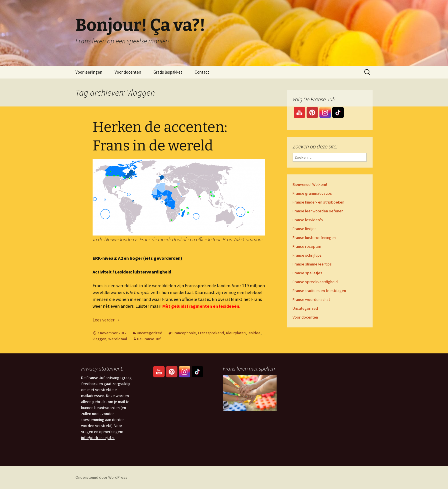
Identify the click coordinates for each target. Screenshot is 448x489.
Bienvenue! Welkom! (310, 184)
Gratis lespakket (168, 72)
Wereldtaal (118, 339)
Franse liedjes (305, 229)
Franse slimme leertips (312, 264)
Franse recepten (307, 246)
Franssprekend (211, 333)
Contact (202, 72)
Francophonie (184, 333)
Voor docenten (128, 72)
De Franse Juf (149, 339)
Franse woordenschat (311, 299)
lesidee (254, 333)
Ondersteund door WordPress (101, 477)
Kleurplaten (236, 333)
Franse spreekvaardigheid (315, 282)
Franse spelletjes (307, 273)
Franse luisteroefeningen (314, 238)
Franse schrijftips (307, 255)
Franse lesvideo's (308, 220)
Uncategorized (150, 333)
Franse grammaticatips (312, 193)
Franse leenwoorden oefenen (318, 211)
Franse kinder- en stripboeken (318, 202)
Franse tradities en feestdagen (319, 291)
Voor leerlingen (89, 72)
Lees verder (106, 320)
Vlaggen (99, 339)
